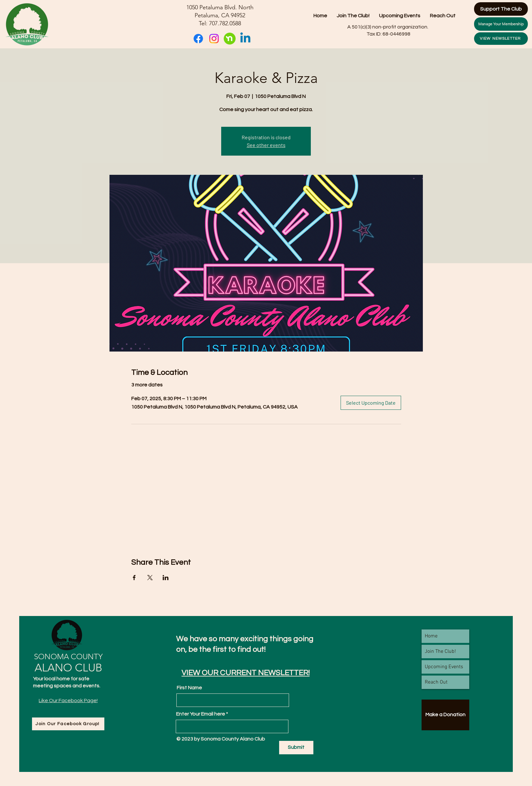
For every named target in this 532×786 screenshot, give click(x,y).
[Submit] (296, 748)
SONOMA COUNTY (68, 656)
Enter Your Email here (201, 714)
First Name (189, 688)
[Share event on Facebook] (134, 578)
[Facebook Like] (68, 714)
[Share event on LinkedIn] (166, 578)
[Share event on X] (150, 578)
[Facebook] (198, 39)
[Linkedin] (245, 39)
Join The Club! (440, 652)
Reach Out (436, 682)
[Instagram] (214, 39)
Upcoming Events (444, 667)
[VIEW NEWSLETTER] (501, 39)
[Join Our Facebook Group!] (68, 724)
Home (431, 636)
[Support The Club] (501, 9)
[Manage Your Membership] (501, 24)
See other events (266, 145)
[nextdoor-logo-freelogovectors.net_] (230, 39)
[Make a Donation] (445, 715)
